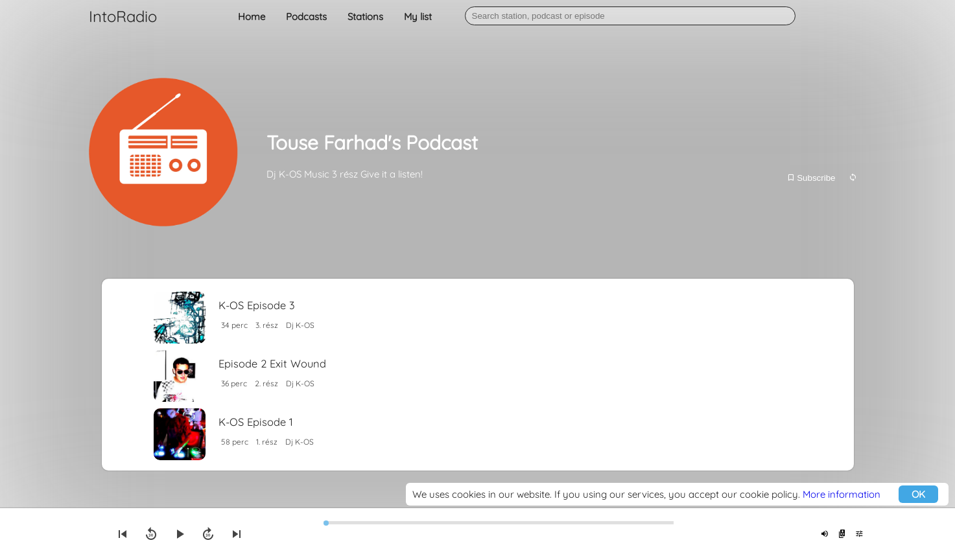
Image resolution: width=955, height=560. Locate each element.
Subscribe (811, 178)
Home (252, 17)
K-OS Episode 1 (256, 422)
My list (418, 17)
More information (842, 494)
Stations (365, 17)
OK (918, 494)
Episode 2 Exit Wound (272, 363)
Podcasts (306, 17)
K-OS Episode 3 (257, 305)
